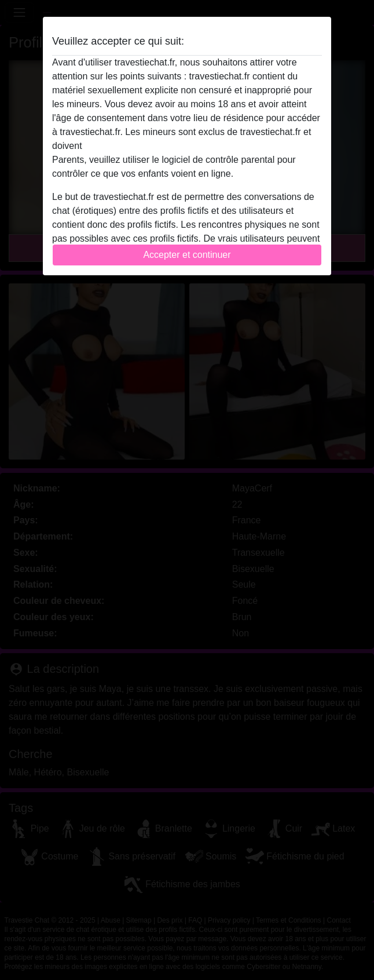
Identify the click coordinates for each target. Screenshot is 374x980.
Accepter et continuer (187, 255)
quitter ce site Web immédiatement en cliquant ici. (186, 146)
